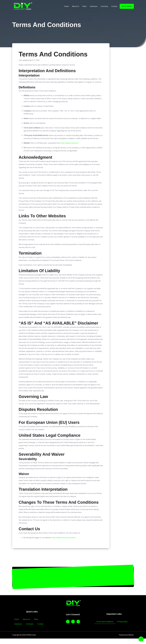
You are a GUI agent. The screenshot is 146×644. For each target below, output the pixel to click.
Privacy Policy (122, 622)
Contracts (104, 6)
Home (66, 6)
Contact (114, 6)
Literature (94, 6)
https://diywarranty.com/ (70, 143)
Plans (84, 6)
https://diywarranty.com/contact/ (64, 538)
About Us (76, 6)
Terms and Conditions (105, 622)
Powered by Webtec (126, 635)
